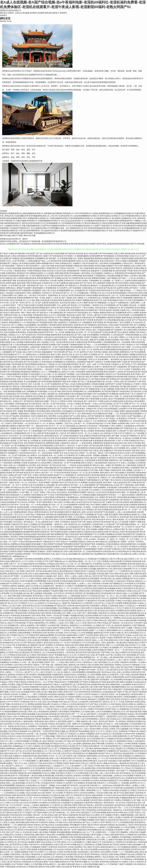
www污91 (108, 736)
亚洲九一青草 (63, 576)
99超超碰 (136, 665)
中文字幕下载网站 (110, 423)
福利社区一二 (76, 443)
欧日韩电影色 (53, 386)
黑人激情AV (141, 731)
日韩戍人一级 (36, 583)
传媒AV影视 (19, 857)
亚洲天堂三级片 (26, 384)
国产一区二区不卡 (14, 485)
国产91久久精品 (137, 350)
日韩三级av (115, 652)
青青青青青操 (36, 620)
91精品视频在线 (50, 468)
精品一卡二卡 (31, 505)
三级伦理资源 (52, 320)
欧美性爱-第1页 (82, 254)
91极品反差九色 (137, 766)
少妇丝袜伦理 (84, 785)
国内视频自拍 (133, 497)
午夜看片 (140, 660)
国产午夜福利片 (77, 468)
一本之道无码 (29, 423)
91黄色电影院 (26, 596)
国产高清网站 (47, 645)
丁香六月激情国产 (137, 394)
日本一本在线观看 (123, 342)
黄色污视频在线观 (113, 684)
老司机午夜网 (95, 729)
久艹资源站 (104, 790)
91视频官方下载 (79, 263)
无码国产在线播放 (91, 337)
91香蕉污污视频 (70, 512)
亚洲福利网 (33, 601)
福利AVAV (140, 608)
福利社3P (58, 840)
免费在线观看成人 (59, 460)
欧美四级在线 (85, 286)
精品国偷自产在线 (76, 436)
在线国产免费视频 (83, 300)
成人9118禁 (46, 746)
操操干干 (124, 771)
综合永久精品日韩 (71, 453)
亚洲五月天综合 (82, 261)
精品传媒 (63, 778)
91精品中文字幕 (84, 500)
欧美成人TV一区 (60, 643)
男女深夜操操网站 (47, 446)
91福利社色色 (132, 803)
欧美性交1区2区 (33, 606)
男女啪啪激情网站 (34, 399)
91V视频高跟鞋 (92, 753)
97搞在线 (100, 574)
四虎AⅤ (67, 692)
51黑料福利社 (96, 692)
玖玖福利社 (55, 704)
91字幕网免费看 (126, 298)
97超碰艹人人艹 (113, 571)
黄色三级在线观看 (47, 367)
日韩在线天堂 (113, 315)
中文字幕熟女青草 (32, 635)
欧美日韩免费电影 (136, 396)
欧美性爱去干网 (78, 810)
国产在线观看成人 (71, 490)
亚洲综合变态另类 (138, 672)
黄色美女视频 (37, 776)
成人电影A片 (66, 672)
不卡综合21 (108, 795)
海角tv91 (140, 862)
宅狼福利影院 (85, 374)
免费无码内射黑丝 (33, 795)
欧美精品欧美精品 (87, 497)
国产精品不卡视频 (7, 254)
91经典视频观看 (54, 611)
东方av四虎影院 (30, 837)
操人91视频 (97, 845)
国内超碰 (12, 808)
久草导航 (50, 682)
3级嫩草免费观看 (127, 815)
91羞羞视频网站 (115, 263)
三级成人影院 (7, 465)
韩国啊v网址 (11, 748)
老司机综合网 (96, 689)
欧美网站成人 (132, 842)
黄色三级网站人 (117, 426)
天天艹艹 (26, 771)
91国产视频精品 (125, 266)
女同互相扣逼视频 (99, 813)
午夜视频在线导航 (76, 616)
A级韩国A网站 (72, 635)
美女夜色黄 (27, 832)
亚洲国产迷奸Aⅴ (18, 635)
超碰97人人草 (78, 660)
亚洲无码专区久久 (32, 421)
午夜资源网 (68, 857)
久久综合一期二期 (27, 662)
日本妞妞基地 (51, 652)
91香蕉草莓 (88, 803)
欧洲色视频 (44, 588)
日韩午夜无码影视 (122, 502)
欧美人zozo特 (76, 800)
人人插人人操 (70, 744)
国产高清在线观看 (58, 350)
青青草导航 (104, 862)
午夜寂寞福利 (120, 591)
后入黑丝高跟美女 (10, 689)
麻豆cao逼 (79, 569)
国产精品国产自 (126, 500)
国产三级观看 (11, 428)
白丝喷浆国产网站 (18, 470)
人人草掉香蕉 (51, 451)
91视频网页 (90, 734)
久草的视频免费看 (109, 342)
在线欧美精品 (87, 288)
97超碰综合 (139, 768)
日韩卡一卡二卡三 (13, 638)
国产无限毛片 (62, 268)
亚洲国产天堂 (126, 566)
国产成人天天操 (104, 603)
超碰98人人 (74, 648)
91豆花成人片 (88, 697)
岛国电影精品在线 (93, 672)
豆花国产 (82, 635)
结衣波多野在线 (92, 263)
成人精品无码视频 (81, 470)
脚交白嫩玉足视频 (134, 327)
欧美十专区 (103, 798)
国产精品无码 (36, 379)
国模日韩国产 (130, 793)
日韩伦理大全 (114, 517)
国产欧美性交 (75, 867)
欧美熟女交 (135, 820)
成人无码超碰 (127, 778)
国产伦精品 (46, 620)
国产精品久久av (135, 487)
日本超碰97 (14, 707)
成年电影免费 (20, 254)
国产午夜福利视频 (80, 359)
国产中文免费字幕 (9, 507)
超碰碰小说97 (52, 576)
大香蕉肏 (103, 606)
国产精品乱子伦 (131, 650)
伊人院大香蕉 (85, 689)
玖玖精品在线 (138, 682)
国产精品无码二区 (87, 386)
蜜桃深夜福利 (11, 781)
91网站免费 (70, 864)
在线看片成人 (125, 310)
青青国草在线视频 (49, 345)
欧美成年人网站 (10, 256)
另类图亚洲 (123, 731)
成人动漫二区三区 (85, 350)
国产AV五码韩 (139, 798)
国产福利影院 (18, 719)
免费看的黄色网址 (130, 603)
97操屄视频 (37, 864)
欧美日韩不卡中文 (24, 428)
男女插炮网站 (43, 325)
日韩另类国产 (31, 254)
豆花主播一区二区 (40, 384)
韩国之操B (124, 613)
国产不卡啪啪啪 (107, 739)
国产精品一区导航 (38, 298)
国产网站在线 (26, 684)
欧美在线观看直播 (66, 448)
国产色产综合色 (86, 283)
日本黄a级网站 (81, 566)
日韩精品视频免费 (13, 374)
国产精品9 (133, 692)
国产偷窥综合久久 (72, 286)
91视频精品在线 (110, 377)
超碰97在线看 (68, 726)
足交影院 (90, 736)
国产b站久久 (88, 822)
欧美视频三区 (25, 374)
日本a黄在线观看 (9, 699)
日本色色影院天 (129, 583)
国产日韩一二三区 (121, 808)
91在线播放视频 (43, 744)
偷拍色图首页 (25, 707)
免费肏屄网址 (138, 298)
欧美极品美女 (42, 364)
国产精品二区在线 (69, 384)
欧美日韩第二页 (30, 320)
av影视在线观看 (23, 507)
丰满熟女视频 (49, 736)
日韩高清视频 (122, 497)
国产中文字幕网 (122, 404)
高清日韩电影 (29, 443)
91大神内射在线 (35, 404)
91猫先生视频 (60, 731)
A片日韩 (16, 724)
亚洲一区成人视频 (74, 421)
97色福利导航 (18, 790)
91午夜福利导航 (108, 591)
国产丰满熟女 (81, 455)
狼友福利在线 (120, 805)
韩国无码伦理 (112, 813)
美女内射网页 (140, 401)
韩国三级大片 (5, 859)
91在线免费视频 (47, 606)
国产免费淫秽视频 (90, 480)
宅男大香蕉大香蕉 (71, 591)
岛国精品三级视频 (129, 354)
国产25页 (120, 793)
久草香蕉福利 (36, 633)
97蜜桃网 (52, 832)
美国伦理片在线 (42, 426)
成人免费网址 (49, 396)
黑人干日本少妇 (37, 608)
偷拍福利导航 (108, 367)
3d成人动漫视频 (74, 367)
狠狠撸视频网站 (83, 256)
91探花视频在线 (37, 495)
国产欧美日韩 (111, 497)
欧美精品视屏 (125, 374)
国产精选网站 (117, 465)
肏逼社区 (71, 778)
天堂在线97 (138, 623)
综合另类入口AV (109, 564)
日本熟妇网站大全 (33, 785)
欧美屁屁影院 (113, 409)
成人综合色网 (83, 490)
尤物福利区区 (65, 443)
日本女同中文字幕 (32, 783)
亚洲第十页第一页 (7, 261)
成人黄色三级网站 (118, 337)
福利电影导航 (118, 657)
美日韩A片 (60, 593)
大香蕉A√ (108, 677)
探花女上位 (7, 606)
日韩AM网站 (131, 857)
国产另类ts (125, 670)
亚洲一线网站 (72, 724)
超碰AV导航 (7, 837)
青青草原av (17, 845)
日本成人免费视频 (107, 389)
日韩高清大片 (47, 293)
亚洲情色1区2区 (22, 675)
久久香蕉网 (37, 660)
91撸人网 (112, 793)
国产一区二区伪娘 (85, 423)
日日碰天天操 (102, 409)
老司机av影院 (48, 864)
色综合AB (23, 574)
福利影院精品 (100, 431)
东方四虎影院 (43, 455)
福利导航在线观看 (46, 475)
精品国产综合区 (79, 389)
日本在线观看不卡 (111, 369)
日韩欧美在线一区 (59, 463)
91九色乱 (129, 707)
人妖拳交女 (117, 776)
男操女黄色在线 (10, 379)
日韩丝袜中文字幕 (110, 433)
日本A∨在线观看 (137, 761)
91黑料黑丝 (125, 571)
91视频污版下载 (112, 283)
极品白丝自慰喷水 (129, 495)
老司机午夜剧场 (57, 574)
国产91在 (134, 579)
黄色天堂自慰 (22, 517)
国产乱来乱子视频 (101, 515)
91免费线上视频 (14, 684)
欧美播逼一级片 (114, 771)
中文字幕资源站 (126, 859)
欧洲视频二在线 (73, 374)
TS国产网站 (105, 652)
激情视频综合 (77, 832)
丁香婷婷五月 (20, 266)
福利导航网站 (60, 396)
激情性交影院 (68, 325)
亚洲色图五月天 (75, 322)
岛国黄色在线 (93, 859)
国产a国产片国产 (21, 475)
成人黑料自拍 (81, 426)
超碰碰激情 (79, 803)
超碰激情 (38, 593)
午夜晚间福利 (40, 515)
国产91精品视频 (64, 364)
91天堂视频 (34, 741)
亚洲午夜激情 (18, 423)
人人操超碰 (55, 766)
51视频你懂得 (86, 667)
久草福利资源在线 (83, 684)
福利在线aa (77, 822)
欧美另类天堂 (84, 502)
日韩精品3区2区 (80, 571)
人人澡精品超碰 (74, 596)
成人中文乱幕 (107, 293)
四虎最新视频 (107, 271)
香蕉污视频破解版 (34, 773)
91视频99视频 (73, 682)
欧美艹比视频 (127, 628)
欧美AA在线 (5, 561)
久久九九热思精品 (83, 778)
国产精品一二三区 (90, 345)
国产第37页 (120, 707)
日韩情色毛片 (121, 842)
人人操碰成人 (101, 827)
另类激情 (11, 798)
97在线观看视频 (124, 598)
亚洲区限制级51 (47, 845)
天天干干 (116, 822)
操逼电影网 (73, 815)
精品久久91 (79, 768)
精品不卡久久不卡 (97, 731)
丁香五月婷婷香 (115, 480)
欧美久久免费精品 (31, 524)
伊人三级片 (84, 729)
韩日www (117, 795)
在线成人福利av (70, 630)
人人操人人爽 (121, 660)
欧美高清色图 (114, 798)
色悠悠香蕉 (53, 588)
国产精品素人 (89, 805)
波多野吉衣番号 (14, 384)
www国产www (55, 601)
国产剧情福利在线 (78, 295)
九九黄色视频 (119, 645)
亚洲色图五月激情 (16, 569)
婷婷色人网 (115, 613)
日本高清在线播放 (36, 507)
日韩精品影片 (93, 559)
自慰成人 (57, 684)
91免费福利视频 (33, 318)
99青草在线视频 (128, 795)
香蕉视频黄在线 (41, 716)
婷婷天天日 (6, 579)
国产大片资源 (123, 441)
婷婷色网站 (24, 566)
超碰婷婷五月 (63, 322)
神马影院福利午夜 (108, 593)
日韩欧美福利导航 (13, 714)
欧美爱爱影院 (98, 327)
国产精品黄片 (73, 305)
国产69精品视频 (14, 372)
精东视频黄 (95, 579)
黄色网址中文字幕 (126, 418)
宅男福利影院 (38, 315)
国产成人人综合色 (122, 455)
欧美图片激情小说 (71, 502)
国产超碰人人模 (127, 276)
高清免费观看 (73, 492)
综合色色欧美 (62, 492)
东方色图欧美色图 (116, 401)
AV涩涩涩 (104, 854)
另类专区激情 (69, 574)
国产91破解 (64, 616)
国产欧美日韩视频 (102, 510)
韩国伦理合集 (115, 628)
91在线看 (59, 633)
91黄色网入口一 (96, 785)
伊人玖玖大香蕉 (22, 847)
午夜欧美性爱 (114, 859)
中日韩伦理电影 (48, 497)
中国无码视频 (16, 364)
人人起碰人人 (82, 583)
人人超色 (73, 576)
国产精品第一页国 (24, 468)
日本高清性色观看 (138, 310)
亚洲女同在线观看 (86, 357)
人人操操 (60, 623)
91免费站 (117, 800)
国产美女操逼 (25, 389)
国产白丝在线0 (42, 470)
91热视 (24, 638)
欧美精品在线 (141, 354)
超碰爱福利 (87, 744)
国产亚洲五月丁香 (129, 364)
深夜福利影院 (131, 512)
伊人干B (54, 648)
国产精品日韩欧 (127, 667)
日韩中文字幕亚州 (24, 379)
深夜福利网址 (39, 623)
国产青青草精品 (93, 854)
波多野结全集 (98, 350)
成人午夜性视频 (28, 478)
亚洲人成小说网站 (114, 579)
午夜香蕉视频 (138, 859)
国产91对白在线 (10, 337)
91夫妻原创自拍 (86, 318)
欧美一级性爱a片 (57, 586)
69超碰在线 (22, 773)
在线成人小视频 (60, 487)
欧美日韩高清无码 (107, 261)
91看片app (63, 702)
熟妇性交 (3, 675)
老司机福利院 (31, 744)
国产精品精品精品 (81, 313)
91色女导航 (93, 773)
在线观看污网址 (124, 423)
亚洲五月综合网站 (134, 443)
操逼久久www (117, 620)
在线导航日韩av (48, 699)
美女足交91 (77, 680)
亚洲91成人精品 (83, 377)
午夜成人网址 (31, 313)
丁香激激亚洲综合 (20, 271)
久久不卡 (25, 561)
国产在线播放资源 (54, 384)
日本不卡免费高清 (60, 421)
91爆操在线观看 (30, 342)
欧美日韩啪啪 (131, 611)
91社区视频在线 (99, 414)
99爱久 (83, 790)
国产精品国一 (87, 404)
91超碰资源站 (129, 788)
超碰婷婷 (53, 712)
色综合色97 (62, 847)
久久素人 (66, 618)
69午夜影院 (53, 808)
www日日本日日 (80, 709)
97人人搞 (39, 672)
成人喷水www (103, 756)
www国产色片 (36, 793)
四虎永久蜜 (57, 571)
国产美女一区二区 (56, 505)
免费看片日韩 (107, 505)
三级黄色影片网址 (61, 665)
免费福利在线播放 (99, 278)
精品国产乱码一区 (24, 431)
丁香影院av (137, 628)
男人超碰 (81, 687)
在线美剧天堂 (134, 389)
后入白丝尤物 (67, 559)
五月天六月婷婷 (124, 369)
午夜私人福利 (114, 667)
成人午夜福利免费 (88, 460)
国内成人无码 (40, 359)
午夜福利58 (71, 820)
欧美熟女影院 (36, 283)
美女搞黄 (109, 581)
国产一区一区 (51, 473)
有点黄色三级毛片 (107, 399)
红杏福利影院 (130, 473)
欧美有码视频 (75, 386)
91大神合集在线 (96, 608)
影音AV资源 (47, 763)
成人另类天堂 (94, 576)
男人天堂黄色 (79, 655)
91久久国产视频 (117, 290)
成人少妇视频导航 (78, 290)
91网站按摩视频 (24, 633)
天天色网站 (56, 559)
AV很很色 (12, 655)
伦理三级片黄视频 (29, 330)
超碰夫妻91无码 (141, 258)
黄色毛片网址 (74, 340)
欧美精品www (11, 840)
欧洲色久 (47, 559)
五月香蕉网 (32, 611)
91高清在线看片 (125, 315)
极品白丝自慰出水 (85, 327)
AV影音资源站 (83, 852)
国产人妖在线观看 (88, 418)
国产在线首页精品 (123, 391)
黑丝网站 (33, 675)
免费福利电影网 (92, 372)
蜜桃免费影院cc (15, 322)
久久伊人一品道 (52, 820)
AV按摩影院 (120, 611)
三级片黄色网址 (23, 347)
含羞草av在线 (43, 837)
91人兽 (142, 813)
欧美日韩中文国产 (54, 409)
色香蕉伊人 (101, 783)
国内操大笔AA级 (85, 278)
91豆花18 (63, 697)
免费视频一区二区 (108, 455)
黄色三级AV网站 (50, 416)
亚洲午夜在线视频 (57, 512)
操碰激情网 (80, 840)
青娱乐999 (51, 835)
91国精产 (44, 847)
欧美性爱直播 (48, 776)
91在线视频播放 (10, 468)
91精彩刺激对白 (21, 293)
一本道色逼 (17, 648)
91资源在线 (135, 652)
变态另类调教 (52, 702)
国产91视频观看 (25, 290)
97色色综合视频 (85, 650)
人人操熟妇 (46, 648)
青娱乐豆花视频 (90, 569)
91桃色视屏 (94, 606)
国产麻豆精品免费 (96, 446)
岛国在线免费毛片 (14, 490)
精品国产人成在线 (116, 372)
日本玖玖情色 (66, 810)
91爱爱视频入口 (14, 451)
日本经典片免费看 (57, 281)
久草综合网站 (112, 783)
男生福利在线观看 (120, 271)
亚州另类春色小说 (127, 773)
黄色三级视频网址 (34, 293)
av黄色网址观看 (39, 458)
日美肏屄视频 (67, 611)
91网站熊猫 (124, 724)
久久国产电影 (22, 441)
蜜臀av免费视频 (42, 263)
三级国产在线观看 (69, 670)
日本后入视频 (57, 771)
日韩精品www (115, 719)
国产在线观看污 (117, 330)
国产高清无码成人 (60, 404)
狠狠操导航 (22, 825)
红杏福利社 (68, 776)
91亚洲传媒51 (8, 857)
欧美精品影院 (14, 276)
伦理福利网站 (105, 335)
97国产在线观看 (62, 345)
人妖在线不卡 (138, 470)
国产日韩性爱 (88, 320)
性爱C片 (97, 822)
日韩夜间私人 (38, 369)
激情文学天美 (130, 608)
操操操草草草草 (44, 332)
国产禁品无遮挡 (36, 591)
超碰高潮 (113, 598)
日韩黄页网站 (15, 854)
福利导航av (73, 561)
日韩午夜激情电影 (35, 517)
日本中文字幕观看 (69, 478)
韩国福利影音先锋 (29, 756)
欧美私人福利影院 (48, 394)
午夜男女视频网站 (99, 487)
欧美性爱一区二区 (120, 527)
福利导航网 (62, 721)
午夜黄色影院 (10, 867)
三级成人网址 (64, 662)
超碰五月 (105, 675)
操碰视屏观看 (62, 515)
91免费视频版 (15, 729)
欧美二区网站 (33, 475)
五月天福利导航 (116, 788)
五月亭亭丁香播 (61, 318)
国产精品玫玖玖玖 (57, 744)
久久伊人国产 (77, 613)
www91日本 (67, 680)
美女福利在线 (22, 281)
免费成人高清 (36, 414)
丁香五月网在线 (100, 357)
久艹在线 (46, 709)
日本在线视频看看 (70, 505)
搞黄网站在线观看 (130, 515)
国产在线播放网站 (120, 367)
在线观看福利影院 (38, 510)
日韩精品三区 (104, 778)
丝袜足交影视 (60, 569)
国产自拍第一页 (93, 670)
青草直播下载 (16, 286)
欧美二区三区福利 (62, 436)
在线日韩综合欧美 (98, 519)
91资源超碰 (22, 731)
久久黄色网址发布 (43, 354)
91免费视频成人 (59, 527)
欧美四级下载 (109, 522)
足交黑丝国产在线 (7, 734)
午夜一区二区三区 (31, 418)
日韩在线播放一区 (20, 318)
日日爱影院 (22, 603)
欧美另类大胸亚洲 (62, 431)
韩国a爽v (44, 657)
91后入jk (130, 687)
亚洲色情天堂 (109, 327)
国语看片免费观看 (130, 505)
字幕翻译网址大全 (125, 421)
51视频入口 (28, 864)
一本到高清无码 (47, 731)
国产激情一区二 (29, 426)
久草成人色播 (31, 640)
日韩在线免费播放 (76, 347)
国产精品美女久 (42, 313)
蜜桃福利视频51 (61, 379)
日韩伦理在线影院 (140, 421)
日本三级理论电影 (45, 500)
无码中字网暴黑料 (61, 414)
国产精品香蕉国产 (47, 487)
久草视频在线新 (83, 293)
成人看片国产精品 (113, 475)
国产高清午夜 (86, 519)
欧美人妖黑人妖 (83, 512)
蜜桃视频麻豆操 (48, 357)
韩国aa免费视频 (84, 657)
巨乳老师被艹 (119, 830)
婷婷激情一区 (135, 662)
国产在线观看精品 (113, 500)
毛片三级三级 (73, 379)
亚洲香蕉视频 (87, 487)
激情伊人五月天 (77, 303)
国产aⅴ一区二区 (70, 293)
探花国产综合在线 (24, 699)
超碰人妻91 (139, 852)
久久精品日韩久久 (43, 618)
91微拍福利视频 (50, 608)
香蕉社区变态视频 (138, 342)
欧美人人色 (14, 571)
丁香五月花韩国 (107, 857)
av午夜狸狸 (57, 763)
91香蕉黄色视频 (66, 258)
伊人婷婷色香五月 (78, 795)
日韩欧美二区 (105, 478)
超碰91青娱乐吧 (32, 822)
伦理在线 (71, 606)
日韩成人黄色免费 (131, 675)
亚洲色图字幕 (118, 785)
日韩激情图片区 (70, 475)
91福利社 (73, 601)
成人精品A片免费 (127, 359)
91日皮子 (6, 616)
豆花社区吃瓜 (66, 753)
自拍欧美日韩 (79, 325)
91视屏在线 (42, 694)
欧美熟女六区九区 (59, 519)
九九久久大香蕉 (80, 623)
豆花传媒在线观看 (62, 825)
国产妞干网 (82, 854)
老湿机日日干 (18, 401)
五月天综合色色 (47, 414)
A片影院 (60, 852)
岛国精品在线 (31, 354)
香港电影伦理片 (66, 263)
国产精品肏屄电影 (79, 741)
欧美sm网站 (47, 571)
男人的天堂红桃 (20, 842)
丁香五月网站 (46, 778)
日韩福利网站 (137, 837)
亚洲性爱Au (54, 837)
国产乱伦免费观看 (138, 352)
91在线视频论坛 (68, 411)
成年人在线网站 (43, 342)
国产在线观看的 (75, 288)
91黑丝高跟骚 (58, 677)
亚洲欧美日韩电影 (91, 436)
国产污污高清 (49, 495)
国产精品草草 (91, 726)
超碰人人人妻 (97, 640)
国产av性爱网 (117, 603)
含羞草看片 (72, 808)
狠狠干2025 (109, 574)
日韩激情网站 (94, 281)
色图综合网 (92, 586)
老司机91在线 (41, 569)
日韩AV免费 (85, 608)
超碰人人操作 (100, 643)
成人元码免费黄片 (85, 524)
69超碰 (93, 751)
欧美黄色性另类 (69, 300)
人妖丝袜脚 (101, 714)
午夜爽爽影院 (87, 322)
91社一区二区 (97, 657)
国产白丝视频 (99, 340)
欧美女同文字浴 (63, 510)
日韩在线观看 (123, 487)
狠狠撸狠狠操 (36, 497)
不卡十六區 (96, 561)
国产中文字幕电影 (14, 377)
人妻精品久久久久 (14, 335)
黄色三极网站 (78, 298)
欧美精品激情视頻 (45, 849)
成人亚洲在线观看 (45, 441)
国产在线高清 (33, 527)
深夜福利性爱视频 (38, 308)
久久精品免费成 (31, 697)
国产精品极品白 (101, 468)
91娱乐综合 (128, 623)
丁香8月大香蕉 (133, 825)
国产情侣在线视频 (20, 399)
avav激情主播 (53, 625)
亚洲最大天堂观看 (122, 817)
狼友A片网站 (58, 692)
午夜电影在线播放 (51, 340)
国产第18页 (114, 845)
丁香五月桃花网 (59, 352)
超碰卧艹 (93, 630)
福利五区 (105, 694)
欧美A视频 (39, 662)
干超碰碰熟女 (136, 369)
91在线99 (43, 687)
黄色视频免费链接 (64, 832)
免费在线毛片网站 (11, 315)
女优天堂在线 (127, 618)
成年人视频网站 (12, 414)
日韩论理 (88, 640)
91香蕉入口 (70, 773)
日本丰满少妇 (101, 571)
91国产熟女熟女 (48, 633)
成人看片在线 (52, 529)
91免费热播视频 (45, 788)
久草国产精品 (29, 515)
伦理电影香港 (60, 497)
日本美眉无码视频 (55, 470)
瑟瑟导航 (98, 805)
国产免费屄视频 (122, 524)
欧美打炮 (138, 588)
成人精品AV (9, 623)
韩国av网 (46, 704)
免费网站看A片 (60, 357)
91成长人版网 (67, 709)
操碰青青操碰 (127, 318)
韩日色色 (101, 611)
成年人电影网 (18, 278)
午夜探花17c (60, 783)
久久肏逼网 (142, 847)
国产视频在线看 (58, 788)
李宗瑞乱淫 (70, 593)
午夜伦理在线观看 (7, 357)
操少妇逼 (50, 840)
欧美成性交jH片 (119, 635)
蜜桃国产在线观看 (24, 288)
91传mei (141, 790)
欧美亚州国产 (140, 788)
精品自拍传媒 (138, 618)
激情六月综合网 (32, 586)
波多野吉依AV (115, 778)
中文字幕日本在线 (54, 438)
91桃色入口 (105, 628)
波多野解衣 (7, 648)
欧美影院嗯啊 (95, 256)
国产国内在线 (136, 391)
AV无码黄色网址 (46, 421)
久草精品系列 (8, 835)
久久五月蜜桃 (21, 808)
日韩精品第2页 (116, 470)
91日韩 (132, 616)
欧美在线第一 (63, 340)
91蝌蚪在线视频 (42, 330)
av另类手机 (88, 588)
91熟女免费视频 (70, 859)
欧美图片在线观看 (36, 305)
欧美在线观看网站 (120, 293)
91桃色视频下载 (63, 315)
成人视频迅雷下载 (34, 645)
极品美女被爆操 (92, 798)
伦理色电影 (60, 707)
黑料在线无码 (67, 391)
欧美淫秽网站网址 (60, 441)
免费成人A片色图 (55, 822)
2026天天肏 (80, 763)
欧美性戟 (140, 793)
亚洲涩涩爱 (110, 601)
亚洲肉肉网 (34, 687)
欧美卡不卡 (103, 859)
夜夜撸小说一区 (25, 276)
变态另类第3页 (77, 320)
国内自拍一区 (73, 446)
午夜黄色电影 (27, 648)
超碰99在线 (98, 633)
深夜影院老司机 (93, 628)
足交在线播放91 (97, 273)
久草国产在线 (133, 813)
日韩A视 (103, 579)
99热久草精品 (103, 623)
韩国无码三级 (79, 581)
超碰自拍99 (96, 776)
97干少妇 (50, 569)
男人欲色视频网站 (31, 382)
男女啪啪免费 (119, 399)
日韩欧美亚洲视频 (132, 335)
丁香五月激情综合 (111, 453)
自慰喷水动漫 (103, 401)
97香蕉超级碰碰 (41, 409)
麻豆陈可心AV (19, 758)
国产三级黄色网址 (127, 485)
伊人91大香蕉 (113, 662)
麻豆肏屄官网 (5, 362)
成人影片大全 (78, 354)
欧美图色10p (140, 721)
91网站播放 (14, 620)
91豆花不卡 (81, 771)
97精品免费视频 (64, 320)
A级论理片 (20, 798)
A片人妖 (57, 672)
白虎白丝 (6, 576)
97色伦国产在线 (79, 529)
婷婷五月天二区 (21, 628)
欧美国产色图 (130, 451)
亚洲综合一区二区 (78, 473)
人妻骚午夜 (66, 603)
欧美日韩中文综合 (9, 431)
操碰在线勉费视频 (132, 295)
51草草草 (87, 694)
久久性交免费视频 (86, 633)
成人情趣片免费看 (118, 411)
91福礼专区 (14, 601)
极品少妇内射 (126, 320)
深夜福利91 (141, 830)
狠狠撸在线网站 (9, 670)
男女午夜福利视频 (92, 399)
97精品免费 (98, 697)
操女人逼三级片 (20, 827)
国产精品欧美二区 (38, 652)
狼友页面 (134, 763)
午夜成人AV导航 (94, 766)
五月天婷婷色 (33, 808)
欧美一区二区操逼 (53, 359)
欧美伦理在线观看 (132, 478)
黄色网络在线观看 (74, 460)
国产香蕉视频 (57, 655)
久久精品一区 (30, 758)
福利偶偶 (53, 714)
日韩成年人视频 (10, 367)
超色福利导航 (69, 399)
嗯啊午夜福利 (89, 303)
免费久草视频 (104, 470)
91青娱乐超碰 (70, 583)
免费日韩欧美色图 (62, 273)
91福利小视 (37, 832)
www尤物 (39, 817)
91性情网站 (96, 739)
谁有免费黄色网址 (18, 327)
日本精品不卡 (84, 369)
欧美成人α (56, 603)
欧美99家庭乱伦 (104, 345)
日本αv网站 (58, 741)
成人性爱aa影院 (17, 362)
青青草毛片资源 (116, 756)
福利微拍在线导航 (98, 684)
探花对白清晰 (127, 704)
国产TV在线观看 (42, 790)
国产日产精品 (137, 320)
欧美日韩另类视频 (96, 369)
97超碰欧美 (52, 734)
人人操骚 (109, 840)
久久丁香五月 (50, 751)
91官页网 (114, 616)
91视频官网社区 (29, 618)
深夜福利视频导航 (44, 278)
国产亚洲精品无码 (58, 278)
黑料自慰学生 (86, 564)
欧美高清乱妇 (129, 401)
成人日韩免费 (33, 588)
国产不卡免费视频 (87, 515)
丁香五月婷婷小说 (122, 416)
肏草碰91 (70, 569)
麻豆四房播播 (43, 640)
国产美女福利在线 (29, 335)
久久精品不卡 (112, 303)
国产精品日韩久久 (123, 820)
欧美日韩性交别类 (103, 290)
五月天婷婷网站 (84, 305)
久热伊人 (132, 862)
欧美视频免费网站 (64, 290)
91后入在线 (90, 655)
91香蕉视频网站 (138, 300)
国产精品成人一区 (31, 522)
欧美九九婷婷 (8, 744)
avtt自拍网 (18, 559)
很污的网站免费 (86, 441)
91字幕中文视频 (70, 845)
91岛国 (111, 576)
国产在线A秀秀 (6, 724)
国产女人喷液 (75, 416)
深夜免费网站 (135, 640)
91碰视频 (90, 820)
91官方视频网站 (122, 832)
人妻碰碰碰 (63, 837)
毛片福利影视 (5, 320)
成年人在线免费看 (78, 372)
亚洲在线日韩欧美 (42, 478)
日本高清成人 (18, 522)
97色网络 (28, 820)
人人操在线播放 (75, 716)
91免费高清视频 (110, 362)
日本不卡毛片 (136, 423)
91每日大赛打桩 (137, 699)
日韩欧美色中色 (93, 478)
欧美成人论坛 (85, 739)
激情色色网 (28, 721)
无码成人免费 (33, 512)
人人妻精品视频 (32, 261)
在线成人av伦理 (132, 635)
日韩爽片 (91, 709)
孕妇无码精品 (47, 453)
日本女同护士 (42, 295)
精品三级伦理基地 (137, 431)
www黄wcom (24, 591)
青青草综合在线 (68, 342)
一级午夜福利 (114, 359)
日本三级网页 (100, 497)
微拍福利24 (92, 601)
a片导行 (49, 753)
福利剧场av (22, 630)
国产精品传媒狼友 (36, 751)
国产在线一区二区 (43, 286)
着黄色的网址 (141, 473)
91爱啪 (128, 805)
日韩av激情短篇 (121, 576)
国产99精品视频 (102, 485)
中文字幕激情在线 (100, 421)
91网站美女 (46, 795)
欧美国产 (45, 862)
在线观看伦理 (8, 613)
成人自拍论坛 (136, 571)
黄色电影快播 (91, 783)
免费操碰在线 (123, 303)
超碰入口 (123, 606)
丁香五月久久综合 (20, 763)
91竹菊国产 (100, 716)
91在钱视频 (136, 746)
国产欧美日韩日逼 (70, 657)
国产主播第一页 (128, 347)
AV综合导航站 (103, 586)
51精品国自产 (86, 813)
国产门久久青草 (139, 418)
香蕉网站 (132, 716)
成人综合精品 (33, 500)
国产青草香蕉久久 (94, 741)
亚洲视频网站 (108, 448)
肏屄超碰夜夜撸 (12, 788)
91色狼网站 (127, 739)
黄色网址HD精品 (70, 377)
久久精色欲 (81, 734)
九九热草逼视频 (12, 800)
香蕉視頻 (55, 778)
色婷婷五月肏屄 (126, 845)
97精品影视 (36, 677)
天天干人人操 (29, 569)
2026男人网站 (53, 697)
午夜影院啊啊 (30, 761)
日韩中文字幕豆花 (116, 559)
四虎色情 (105, 667)
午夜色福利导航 (20, 613)
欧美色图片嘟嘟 (55, 478)
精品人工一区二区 (66, 588)
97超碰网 (135, 751)
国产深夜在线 (14, 386)
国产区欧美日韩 (71, 483)
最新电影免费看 (14, 529)
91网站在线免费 (115, 561)
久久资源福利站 (6, 790)
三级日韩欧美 (104, 263)
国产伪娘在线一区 (116, 623)
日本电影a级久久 (138, 586)
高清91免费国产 (45, 483)
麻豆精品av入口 (85, 379)
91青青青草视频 (102, 460)
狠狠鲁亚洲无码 (106, 313)
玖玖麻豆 (136, 726)
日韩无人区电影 (92, 620)
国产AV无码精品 (23, 394)
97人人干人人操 (67, 766)
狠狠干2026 (140, 657)
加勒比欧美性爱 (30, 278)
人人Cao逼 (26, 583)
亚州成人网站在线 (11, 581)
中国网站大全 (26, 451)
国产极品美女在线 (93, 411)
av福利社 (15, 579)
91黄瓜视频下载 (119, 840)
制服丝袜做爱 (118, 677)
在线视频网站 (40, 258)
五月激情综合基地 (92, 618)
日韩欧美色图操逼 (34, 271)
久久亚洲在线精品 (45, 362)
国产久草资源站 (66, 359)
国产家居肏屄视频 (109, 391)
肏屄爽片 (69, 783)
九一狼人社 (117, 596)
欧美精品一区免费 (91, 507)
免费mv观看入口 (49, 579)
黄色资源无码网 (115, 507)
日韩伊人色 (32, 712)
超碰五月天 (96, 842)
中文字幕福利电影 (74, 487)
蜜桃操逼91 (63, 689)
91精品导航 (63, 808)
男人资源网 (97, 832)
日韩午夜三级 (22, 367)
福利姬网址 (130, 852)
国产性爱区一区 (17, 576)
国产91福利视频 (41, 391)
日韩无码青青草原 (28, 736)
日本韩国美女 (65, 522)
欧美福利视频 (92, 864)
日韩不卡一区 (14, 564)
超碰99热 (11, 675)
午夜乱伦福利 (114, 325)
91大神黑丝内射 (10, 298)
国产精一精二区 (23, 310)
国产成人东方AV (11, 603)
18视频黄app (18, 746)
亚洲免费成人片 (83, 675)
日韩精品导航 (29, 835)
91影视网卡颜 (43, 601)
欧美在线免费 (108, 332)
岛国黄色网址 (11, 273)
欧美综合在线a (38, 598)
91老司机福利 (102, 810)
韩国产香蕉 (35, 670)
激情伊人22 (66, 842)
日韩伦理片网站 (96, 800)
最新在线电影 (74, 283)
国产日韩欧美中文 (38, 406)
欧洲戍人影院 (53, 815)
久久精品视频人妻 (51, 485)
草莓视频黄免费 (135, 771)
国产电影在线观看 (87, 266)
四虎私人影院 (25, 571)
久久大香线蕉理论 (91, 298)
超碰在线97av (102, 569)
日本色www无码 (129, 734)
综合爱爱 (95, 665)
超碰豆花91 (59, 859)
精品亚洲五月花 (96, 300)
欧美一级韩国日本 (115, 810)
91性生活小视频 (48, 773)
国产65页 (104, 576)
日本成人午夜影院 (74, 404)
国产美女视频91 (123, 305)
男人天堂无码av (126, 648)
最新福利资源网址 (24, 337)
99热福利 (103, 825)
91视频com (17, 756)
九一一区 (121, 650)
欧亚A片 (80, 845)
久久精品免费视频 (20, 345)
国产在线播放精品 (127, 460)
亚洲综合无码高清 (137, 455)
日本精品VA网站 (136, 694)
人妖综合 (52, 726)
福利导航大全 (115, 670)
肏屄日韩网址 (106, 852)
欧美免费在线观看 (16, 382)
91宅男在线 (37, 862)
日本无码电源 (53, 716)
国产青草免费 (18, 473)
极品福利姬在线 (108, 286)
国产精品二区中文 (51, 507)
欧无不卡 (21, 813)
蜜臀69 (98, 857)
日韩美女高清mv (101, 308)
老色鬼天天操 (67, 354)
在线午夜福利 (34, 778)
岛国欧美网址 (53, 295)
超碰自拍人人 (140, 581)
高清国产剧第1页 (116, 268)
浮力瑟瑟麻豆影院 (18, 657)
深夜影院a (131, 721)
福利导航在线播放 (138, 519)
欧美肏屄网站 (103, 359)
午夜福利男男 (51, 268)
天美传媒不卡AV (85, 707)
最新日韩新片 (11, 305)
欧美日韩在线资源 (63, 473)
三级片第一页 (47, 404)
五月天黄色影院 (57, 857)
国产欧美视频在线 (107, 256)
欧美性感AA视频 (139, 719)
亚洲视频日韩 (13, 625)
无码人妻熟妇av (25, 677)
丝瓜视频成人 (81, 517)
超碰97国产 (95, 680)
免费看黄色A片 (125, 352)
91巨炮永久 (125, 699)
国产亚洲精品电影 (21, 357)
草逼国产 (29, 813)
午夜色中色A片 (61, 736)
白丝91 (63, 729)
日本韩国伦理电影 (122, 256)
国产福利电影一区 (52, 258)
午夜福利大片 (130, 345)
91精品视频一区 (49, 593)
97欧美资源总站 (79, 753)
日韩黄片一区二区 (7, 455)
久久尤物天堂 (50, 852)
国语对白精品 (121, 593)
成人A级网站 (138, 704)
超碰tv (79, 744)
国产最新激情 (97, 416)
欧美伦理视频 (78, 480)
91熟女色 (13, 588)
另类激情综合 (71, 362)
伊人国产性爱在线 (134, 736)
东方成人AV (19, 643)
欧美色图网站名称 (95, 830)
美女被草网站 (21, 645)
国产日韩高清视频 (62, 347)
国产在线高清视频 (58, 254)
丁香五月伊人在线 (70, 423)
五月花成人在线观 (108, 729)
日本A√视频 (69, 623)
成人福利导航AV (90, 714)
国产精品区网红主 (33, 266)
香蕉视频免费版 (137, 475)
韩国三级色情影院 (107, 665)
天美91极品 (108, 697)
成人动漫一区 (49, 374)
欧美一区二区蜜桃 (13, 852)
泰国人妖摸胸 (136, 446)
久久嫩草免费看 (42, 761)
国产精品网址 (14, 416)
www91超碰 (114, 790)
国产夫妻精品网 (99, 283)
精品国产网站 (52, 322)
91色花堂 (14, 694)
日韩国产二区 (84, 453)
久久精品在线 (119, 581)
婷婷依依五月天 (20, 704)
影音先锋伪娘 (84, 835)
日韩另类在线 (24, 453)
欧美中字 (14, 776)
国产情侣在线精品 (106, 254)
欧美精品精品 (11, 394)
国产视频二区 (70, 517)
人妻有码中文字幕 (100, 315)
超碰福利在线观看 (132, 411)
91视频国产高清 (112, 266)
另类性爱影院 (95, 591)
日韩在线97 (7, 719)
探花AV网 (131, 564)
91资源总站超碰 (66, 581)
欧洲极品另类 (93, 566)
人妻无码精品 (85, 273)
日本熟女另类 (114, 773)
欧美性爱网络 (135, 670)
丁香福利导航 (47, 677)
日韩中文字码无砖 (34, 352)
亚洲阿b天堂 (125, 652)
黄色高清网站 (46, 463)
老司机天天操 (27, 485)
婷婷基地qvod (102, 771)
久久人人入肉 (110, 707)
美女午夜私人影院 (19, 606)
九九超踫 (11, 822)
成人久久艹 (87, 832)
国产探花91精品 (131, 758)
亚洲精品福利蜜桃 (83, 384)
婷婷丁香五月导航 (69, 687)
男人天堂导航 (25, 739)
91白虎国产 (40, 852)
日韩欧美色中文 (104, 613)
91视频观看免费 (52, 389)
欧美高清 (118, 739)
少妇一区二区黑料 (118, 295)
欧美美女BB (21, 655)
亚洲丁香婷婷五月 (38, 428)
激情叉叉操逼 (114, 258)
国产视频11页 (8, 704)
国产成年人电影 (80, 335)
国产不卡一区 (20, 354)
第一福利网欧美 (14, 340)
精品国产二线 (136, 386)
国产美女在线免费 (31, 362)
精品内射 (65, 601)
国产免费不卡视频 (45, 460)
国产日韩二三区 (34, 350)
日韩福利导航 (71, 854)
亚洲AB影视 (46, 771)
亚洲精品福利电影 (65, 529)
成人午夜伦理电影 (25, 315)
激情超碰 (91, 677)
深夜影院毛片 (139, 756)
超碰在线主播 (20, 421)
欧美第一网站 (20, 313)
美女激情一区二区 (52, 406)
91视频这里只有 (114, 308)
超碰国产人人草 (80, 766)
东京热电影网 (38, 485)
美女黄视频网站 (93, 335)
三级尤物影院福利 (101, 463)
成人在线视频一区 (107, 281)
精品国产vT (82, 601)
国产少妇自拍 (23, 687)
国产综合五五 (104, 598)
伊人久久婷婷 (141, 569)
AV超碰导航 (85, 751)
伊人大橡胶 (87, 842)
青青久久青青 (61, 566)
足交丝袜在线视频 (91, 616)
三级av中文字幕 (97, 396)
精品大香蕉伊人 (130, 559)
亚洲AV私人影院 (34, 630)
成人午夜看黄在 (88, 510)
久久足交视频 (133, 593)
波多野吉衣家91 (70, 675)
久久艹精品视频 (138, 433)
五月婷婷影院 (59, 645)
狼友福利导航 (128, 753)
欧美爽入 (14, 677)
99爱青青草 (118, 638)
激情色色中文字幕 (67, 862)
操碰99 (45, 660)
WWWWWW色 (84, 692)
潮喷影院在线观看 (114, 318)
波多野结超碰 (11, 283)
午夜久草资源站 (44, 827)
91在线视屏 (37, 684)
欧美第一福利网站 (93, 455)
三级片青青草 (94, 852)
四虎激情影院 (40, 810)
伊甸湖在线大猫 (125, 357)
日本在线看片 (71, 396)
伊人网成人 (119, 744)
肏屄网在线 (13, 591)
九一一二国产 (32, 694)
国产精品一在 (76, 485)
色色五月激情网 (47, 859)
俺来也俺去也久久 (80, 559)
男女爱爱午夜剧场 (66, 598)
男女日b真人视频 (87, 340)
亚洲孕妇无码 (69, 281)
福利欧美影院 (49, 436)
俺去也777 (85, 596)
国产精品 (107, 724)
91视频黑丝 (111, 751)
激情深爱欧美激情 (102, 386)
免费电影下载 (134, 332)
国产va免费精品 (140, 325)
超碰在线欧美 (25, 768)
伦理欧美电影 (77, 276)
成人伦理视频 (33, 441)
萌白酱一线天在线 (38, 451)
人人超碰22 (34, 805)
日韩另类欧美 (73, 689)
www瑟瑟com (135, 781)
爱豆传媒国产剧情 (116, 515)
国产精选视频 (42, 322)
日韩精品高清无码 (11, 497)
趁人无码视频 (104, 298)
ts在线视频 (25, 692)
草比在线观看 (56, 618)
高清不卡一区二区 (42, 423)
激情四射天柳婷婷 (101, 748)
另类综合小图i (85, 665)
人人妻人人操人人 (100, 837)
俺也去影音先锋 (10, 778)
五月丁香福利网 (24, 753)
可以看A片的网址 (81, 281)
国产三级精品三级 (14, 263)
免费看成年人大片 (38, 372)
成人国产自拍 (51, 510)
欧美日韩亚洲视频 (73, 310)
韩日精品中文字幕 (118, 345)
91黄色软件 (43, 822)
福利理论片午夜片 (87, 352)
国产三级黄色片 (97, 362)
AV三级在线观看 (69, 426)
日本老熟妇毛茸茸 (47, 783)
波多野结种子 (110, 384)
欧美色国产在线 (138, 805)
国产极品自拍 (35, 310)
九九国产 (79, 694)
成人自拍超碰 (108, 830)
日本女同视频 (63, 608)
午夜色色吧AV (128, 588)
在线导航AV (60, 773)
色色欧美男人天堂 (116, 675)
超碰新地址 (74, 625)
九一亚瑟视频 (123, 783)
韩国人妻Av (105, 766)
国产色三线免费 (72, 278)
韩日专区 (124, 716)
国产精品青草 (109, 660)
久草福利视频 (30, 857)
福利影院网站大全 (80, 391)
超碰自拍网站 (44, 574)
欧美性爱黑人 (38, 340)
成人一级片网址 (30, 295)
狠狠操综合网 (23, 778)
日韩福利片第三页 (49, 283)
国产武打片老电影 (129, 507)
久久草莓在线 (17, 660)
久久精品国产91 (123, 431)
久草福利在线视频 (9, 517)
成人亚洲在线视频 (62, 394)
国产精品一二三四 (126, 278)
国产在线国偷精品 (128, 308)
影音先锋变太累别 (85, 808)
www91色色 (24, 724)
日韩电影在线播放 (89, 495)
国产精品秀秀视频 (29, 364)
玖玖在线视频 (128, 776)
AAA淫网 (59, 793)
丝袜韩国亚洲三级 (68, 684)
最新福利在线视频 (102, 258)
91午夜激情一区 (70, 256)
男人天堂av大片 (127, 768)
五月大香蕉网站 (128, 748)
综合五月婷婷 (80, 330)
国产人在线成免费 (29, 490)
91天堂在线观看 (108, 490)
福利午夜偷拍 (36, 579)
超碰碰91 (21, 586)
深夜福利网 (60, 579)
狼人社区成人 (108, 382)
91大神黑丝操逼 (82, 773)
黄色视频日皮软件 (93, 593)
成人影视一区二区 (83, 332)
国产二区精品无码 (123, 446)
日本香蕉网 (47, 781)
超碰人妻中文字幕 (38, 739)
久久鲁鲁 (113, 849)
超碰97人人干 (104, 864)
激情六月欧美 (51, 308)
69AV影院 (28, 665)
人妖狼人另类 (83, 576)
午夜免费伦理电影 (55, 325)
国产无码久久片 (75, 495)
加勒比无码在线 (48, 271)
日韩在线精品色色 (111, 640)
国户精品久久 (56, 709)
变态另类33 (115, 699)
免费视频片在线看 (20, 463)
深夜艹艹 (59, 630)
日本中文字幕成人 (71, 633)
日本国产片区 (69, 719)
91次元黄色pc (74, 667)
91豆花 (136, 707)
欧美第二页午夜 (58, 620)
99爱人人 (109, 645)
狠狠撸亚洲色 (70, 332)
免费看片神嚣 (115, 298)
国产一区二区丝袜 (57, 332)
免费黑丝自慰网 (72, 835)
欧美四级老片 (25, 416)
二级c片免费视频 (52, 458)
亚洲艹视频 (30, 840)
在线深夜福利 (112, 487)
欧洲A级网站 (38, 559)
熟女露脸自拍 (57, 746)
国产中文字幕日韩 (44, 519)
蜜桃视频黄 (65, 800)
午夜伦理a (25, 854)
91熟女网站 (36, 699)
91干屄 (45, 561)
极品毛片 (112, 847)
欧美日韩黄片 (136, 374)
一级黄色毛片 (58, 524)
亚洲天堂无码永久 (88, 827)
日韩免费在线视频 (113, 276)
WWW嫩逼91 (75, 825)
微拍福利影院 (15, 359)
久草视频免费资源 (20, 433)
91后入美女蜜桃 (89, 574)
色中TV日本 (77, 758)
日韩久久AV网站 (19, 716)
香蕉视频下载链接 (73, 266)
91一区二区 (141, 559)
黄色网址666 (42, 611)
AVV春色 (30, 623)
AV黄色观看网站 (66, 458)
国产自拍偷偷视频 (137, 817)
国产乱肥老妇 (13, 369)
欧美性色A (71, 652)
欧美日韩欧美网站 (11, 480)
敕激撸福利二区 (72, 350)
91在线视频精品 (106, 712)
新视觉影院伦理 (121, 273)
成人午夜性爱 (90, 763)
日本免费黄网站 (110, 305)
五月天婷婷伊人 (95, 490)
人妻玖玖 (23, 625)
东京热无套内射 (91, 598)
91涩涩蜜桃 (27, 815)
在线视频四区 (36, 290)
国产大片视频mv (18, 325)
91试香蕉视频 (125, 837)
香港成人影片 (142, 290)
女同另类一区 (106, 406)
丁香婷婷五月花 (97, 305)
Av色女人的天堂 (99, 404)
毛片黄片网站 (93, 470)
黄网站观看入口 (93, 790)
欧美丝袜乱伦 (44, 512)
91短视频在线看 (59, 327)
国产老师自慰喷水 (46, 502)
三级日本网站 (124, 340)
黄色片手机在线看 (32, 487)
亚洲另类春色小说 (44, 655)
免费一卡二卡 (130, 830)
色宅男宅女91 (136, 849)
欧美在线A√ (139, 795)
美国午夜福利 (98, 588)
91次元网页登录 (34, 731)
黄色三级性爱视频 (25, 480)
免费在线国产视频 (9, 281)
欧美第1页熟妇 (74, 515)
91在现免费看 (140, 773)
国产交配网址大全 (133, 436)
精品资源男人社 (37, 374)
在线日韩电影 (140, 485)
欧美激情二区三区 (124, 519)
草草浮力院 (107, 689)
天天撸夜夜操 (47, 583)
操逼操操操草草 (103, 495)
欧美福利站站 (80, 411)
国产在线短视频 (73, 318)
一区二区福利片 (6, 423)
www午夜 (109, 655)
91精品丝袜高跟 (42, 714)
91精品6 (72, 734)
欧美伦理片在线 (121, 443)
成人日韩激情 (89, 431)
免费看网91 (82, 677)
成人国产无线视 (15, 478)
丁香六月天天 (18, 515)
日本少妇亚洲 (138, 864)
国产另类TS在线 (59, 854)
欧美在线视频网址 (98, 374)
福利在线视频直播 (27, 258)
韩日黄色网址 (121, 825)
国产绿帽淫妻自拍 (39, 276)
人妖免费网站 (126, 684)
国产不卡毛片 (10, 751)
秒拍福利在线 (40, 443)
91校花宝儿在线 (14, 736)
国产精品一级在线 (96, 453)
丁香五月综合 (51, 492)
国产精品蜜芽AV (45, 719)
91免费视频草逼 (59, 362)
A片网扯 (118, 601)
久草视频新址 (96, 527)
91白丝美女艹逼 (15, 436)
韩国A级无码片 (77, 603)
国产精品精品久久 (124, 751)
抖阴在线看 (94, 702)
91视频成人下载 (48, 379)
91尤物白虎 (55, 795)
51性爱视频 (22, 611)
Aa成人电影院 (56, 670)
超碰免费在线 (79, 598)
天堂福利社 (109, 744)
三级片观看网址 (112, 278)
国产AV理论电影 (19, 640)
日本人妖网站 (62, 305)
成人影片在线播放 (92, 473)
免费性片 (10, 827)
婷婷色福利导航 (42, 758)
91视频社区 (103, 559)
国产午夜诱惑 (73, 500)
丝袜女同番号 (94, 254)
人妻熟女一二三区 (12, 672)
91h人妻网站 (50, 623)
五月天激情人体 (105, 648)
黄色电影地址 (33, 628)
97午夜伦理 (14, 566)
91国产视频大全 (101, 820)
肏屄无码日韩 (81, 652)
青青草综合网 (73, 451)
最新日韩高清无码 (114, 347)
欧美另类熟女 (132, 286)
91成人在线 (4, 571)
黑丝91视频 (79, 645)
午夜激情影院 (7, 463)
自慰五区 (34, 788)
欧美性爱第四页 (68, 335)
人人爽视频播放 (52, 372)
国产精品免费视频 (45, 524)
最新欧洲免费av (12, 492)
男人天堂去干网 (9, 645)
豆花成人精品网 (115, 748)
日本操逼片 (18, 835)
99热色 (30, 825)
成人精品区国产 (61, 374)
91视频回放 (93, 682)
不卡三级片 (28, 746)
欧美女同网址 (125, 468)
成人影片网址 (31, 465)
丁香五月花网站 (88, 308)
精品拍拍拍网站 (39, 268)
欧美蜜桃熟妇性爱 (33, 657)
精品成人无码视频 (132, 438)
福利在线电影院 (21, 527)
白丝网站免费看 (110, 350)
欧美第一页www (23, 805)
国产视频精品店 (116, 583)
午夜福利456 (35, 854)
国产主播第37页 (109, 502)
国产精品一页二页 (105, 596)
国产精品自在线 (96, 502)
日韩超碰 (123, 790)
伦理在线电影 (22, 350)
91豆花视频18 (79, 783)
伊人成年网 (9, 598)
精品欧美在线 (42, 320)
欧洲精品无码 (134, 441)
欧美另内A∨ (75, 827)
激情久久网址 (56, 354)
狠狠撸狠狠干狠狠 (59, 382)
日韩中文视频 (124, 640)
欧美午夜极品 (72, 382)
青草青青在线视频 (95, 342)
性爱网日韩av (40, 842)
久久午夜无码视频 (128, 827)
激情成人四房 (86, 416)
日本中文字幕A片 (13, 702)
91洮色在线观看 (83, 465)
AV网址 (127, 785)
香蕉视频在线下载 (31, 719)
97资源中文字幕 (25, 497)
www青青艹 (31, 734)
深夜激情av (123, 714)
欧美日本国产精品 (38, 753)
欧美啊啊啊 (140, 616)
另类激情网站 (75, 712)
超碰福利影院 (87, 837)
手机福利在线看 (56, 300)
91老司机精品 (116, 704)
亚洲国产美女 (58, 453)
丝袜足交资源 (108, 808)
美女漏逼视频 (114, 726)
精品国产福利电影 (113, 310)
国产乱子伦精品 (82, 746)
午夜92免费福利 (26, 386)
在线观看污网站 (104, 699)
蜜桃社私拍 (89, 645)
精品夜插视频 (92, 517)
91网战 (45, 832)
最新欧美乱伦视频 (42, 401)
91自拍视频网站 (31, 325)
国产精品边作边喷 (98, 500)
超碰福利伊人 (96, 271)
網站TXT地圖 (17, 236)
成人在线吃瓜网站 (131, 330)
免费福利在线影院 (36, 273)
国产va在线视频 (100, 394)
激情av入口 (64, 564)
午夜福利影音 (79, 857)
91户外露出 (132, 790)
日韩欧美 (6, 694)
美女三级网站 (5, 487)
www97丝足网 (130, 677)
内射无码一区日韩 (40, 815)
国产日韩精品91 (15, 458)
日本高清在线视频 (129, 480)
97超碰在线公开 (25, 800)
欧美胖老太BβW (6, 849)
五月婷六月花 (15, 692)
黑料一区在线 (87, 315)
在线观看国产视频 (84, 362)
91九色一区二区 (55, 756)
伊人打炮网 (131, 660)
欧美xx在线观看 (140, 517)
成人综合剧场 (41, 734)
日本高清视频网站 (78, 672)
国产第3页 (95, 825)
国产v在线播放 (113, 468)
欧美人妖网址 (137, 266)
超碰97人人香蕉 (52, 298)
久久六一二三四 (14, 650)
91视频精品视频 (126, 798)
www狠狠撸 (60, 835)
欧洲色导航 (94, 648)
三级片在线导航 (81, 699)
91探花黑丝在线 (93, 652)
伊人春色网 (101, 638)
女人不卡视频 (27, 458)
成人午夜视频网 (19, 465)
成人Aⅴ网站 (31, 655)
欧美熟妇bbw (67, 571)
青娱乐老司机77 (131, 645)
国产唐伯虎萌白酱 (80, 611)
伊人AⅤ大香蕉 (93, 862)
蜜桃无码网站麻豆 (48, 630)
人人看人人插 (120, 512)
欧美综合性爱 (126, 586)
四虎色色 (106, 845)
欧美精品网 (4, 815)
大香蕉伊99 (133, 832)
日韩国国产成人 (24, 781)
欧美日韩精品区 (64, 485)
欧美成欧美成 (5, 460)
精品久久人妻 (81, 864)
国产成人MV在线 (21, 502)
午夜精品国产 (117, 689)
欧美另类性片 (76, 308)
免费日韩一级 (77, 849)
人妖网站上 (136, 785)
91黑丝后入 (132, 606)
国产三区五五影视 (84, 396)
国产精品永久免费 (7, 313)
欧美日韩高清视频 (14, 268)
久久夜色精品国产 (118, 335)
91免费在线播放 (114, 827)
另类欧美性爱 (18, 820)
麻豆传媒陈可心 (45, 638)
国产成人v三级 (84, 382)
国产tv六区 (142, 591)
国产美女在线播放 (60, 500)
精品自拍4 (82, 736)
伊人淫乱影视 (97, 724)
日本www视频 (61, 785)
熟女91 (88, 795)
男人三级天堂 (61, 433)
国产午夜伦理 (100, 310)
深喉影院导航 (111, 431)
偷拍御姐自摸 (8, 643)
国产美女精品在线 (131, 372)
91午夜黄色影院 (35, 566)
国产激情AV (64, 815)
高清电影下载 (76, 364)
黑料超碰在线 (26, 372)
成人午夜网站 (94, 313)
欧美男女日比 (89, 468)
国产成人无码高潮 (43, 254)
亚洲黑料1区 (108, 800)
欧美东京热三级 (112, 357)
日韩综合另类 (132, 293)
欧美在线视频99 (69, 771)
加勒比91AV (62, 596)
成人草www (72, 702)
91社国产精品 (110, 709)
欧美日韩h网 (5, 776)
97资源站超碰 (36, 707)
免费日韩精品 (87, 414)
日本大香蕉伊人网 (69, 756)
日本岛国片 (48, 672)
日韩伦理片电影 (73, 441)
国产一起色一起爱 (89, 364)
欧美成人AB (133, 714)
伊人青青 (6, 677)
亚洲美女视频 (139, 268)
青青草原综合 (103, 325)
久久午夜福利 (49, 273)
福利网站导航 (90, 768)
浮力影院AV (68, 793)
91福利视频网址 (58, 781)
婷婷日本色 (119, 574)
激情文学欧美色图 (43, 300)
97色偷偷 (94, 778)
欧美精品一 (61, 652)
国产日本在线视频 (9, 347)
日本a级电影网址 (65, 640)
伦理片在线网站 (92, 529)
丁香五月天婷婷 (23, 305)
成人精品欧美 (116, 625)
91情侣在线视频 (22, 741)
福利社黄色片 (105, 473)
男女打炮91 (110, 611)
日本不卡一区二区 (55, 426)
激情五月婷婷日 (87, 463)
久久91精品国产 (110, 524)
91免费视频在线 (80, 586)
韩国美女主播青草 (10, 586)
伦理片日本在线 (35, 357)
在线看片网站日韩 (121, 389)
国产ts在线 (110, 758)
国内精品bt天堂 (105, 295)
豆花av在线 (102, 761)
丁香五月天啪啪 (120, 261)
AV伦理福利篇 (20, 623)
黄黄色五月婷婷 (66, 401)
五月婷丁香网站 (39, 492)
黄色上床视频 (50, 650)
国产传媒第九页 (79, 620)
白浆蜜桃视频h (133, 261)
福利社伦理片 (9, 500)
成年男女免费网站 (65, 480)
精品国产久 (10, 766)
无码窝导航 (59, 776)
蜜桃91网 (71, 566)
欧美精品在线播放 (95, 448)
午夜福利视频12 (37, 431)
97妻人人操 (80, 719)
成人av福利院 (74, 790)
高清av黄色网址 (12, 448)
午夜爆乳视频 (86, 367)
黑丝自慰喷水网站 (43, 411)
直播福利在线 (109, 443)
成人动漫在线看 (17, 320)
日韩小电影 (87, 847)
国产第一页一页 (128, 510)
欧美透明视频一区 (76, 748)
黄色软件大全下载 (112, 374)
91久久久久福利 (29, 300)
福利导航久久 (19, 744)
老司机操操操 (74, 273)
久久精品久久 (87, 421)
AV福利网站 (118, 680)
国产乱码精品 (81, 438)
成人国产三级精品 (66, 298)
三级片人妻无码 (98, 721)
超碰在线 (104, 847)
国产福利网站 (107, 527)
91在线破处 (13, 687)
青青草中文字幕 (28, 377)
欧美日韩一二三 (73, 268)
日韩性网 (88, 845)
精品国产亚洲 (76, 522)
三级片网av (89, 748)
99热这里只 (138, 648)
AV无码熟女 (69, 699)
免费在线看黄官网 (119, 736)
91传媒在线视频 (49, 566)
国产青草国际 (20, 261)
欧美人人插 (104, 670)
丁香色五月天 (92, 359)
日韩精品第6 (26, 862)
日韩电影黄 (53, 689)
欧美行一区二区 (21, 483)
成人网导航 (70, 731)
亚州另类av (19, 665)
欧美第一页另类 (61, 369)
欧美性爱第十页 (100, 320)
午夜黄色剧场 (38, 721)
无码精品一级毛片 (14, 330)
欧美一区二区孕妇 (56, 455)
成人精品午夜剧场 (46, 741)
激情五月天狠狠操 (90, 354)
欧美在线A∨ (18, 721)
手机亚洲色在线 (33, 613)
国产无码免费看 (6, 522)
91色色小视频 (86, 867)
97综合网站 (99, 709)
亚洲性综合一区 (110, 446)
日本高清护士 (33, 483)
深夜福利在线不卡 (111, 441)
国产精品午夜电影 (63, 308)
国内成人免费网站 (56, 423)
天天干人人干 (25, 579)
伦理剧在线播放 (135, 283)
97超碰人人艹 (36, 781)
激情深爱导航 (27, 268)
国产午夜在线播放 (118, 473)
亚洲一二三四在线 (69, 465)
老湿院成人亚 (133, 377)
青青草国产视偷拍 (25, 369)
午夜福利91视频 (57, 591)
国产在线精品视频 (14, 438)
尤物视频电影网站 (76, 428)
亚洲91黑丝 (129, 702)
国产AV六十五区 (75, 414)
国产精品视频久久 (137, 416)
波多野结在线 (124, 394)
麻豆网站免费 (122, 377)
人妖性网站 (126, 672)
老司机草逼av (38, 596)
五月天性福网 (134, 808)
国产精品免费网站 (56, 377)
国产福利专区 (70, 254)
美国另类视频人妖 (9, 350)
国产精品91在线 (32, 327)
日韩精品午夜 (91, 409)
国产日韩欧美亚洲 (135, 483)
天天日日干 (119, 608)
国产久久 (31, 672)
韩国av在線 (69, 645)
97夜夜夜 (138, 776)
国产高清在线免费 (38, 389)
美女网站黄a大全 (34, 463)
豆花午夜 (86, 680)
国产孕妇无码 (66, 276)
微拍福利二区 (96, 286)
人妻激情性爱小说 (112, 716)
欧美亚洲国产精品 (18, 460)
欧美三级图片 (44, 256)
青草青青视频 (33, 256)
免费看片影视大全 (105, 529)
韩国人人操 (10, 783)
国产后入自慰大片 (109, 741)
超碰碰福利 (44, 805)
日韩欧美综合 (14, 406)
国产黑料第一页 (110, 650)
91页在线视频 (11, 630)
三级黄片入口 (119, 281)
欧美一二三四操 (109, 832)
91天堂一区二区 (84, 433)
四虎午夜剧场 (46, 613)
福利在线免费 (59, 517)
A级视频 (31, 842)
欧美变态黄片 (58, 399)
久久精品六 (101, 630)
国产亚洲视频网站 (139, 453)
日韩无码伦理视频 (43, 335)
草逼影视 (49, 768)
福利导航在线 (51, 515)
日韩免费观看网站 (94, 391)
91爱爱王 (39, 643)
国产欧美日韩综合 (64, 714)
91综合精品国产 (96, 332)
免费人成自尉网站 (129, 596)
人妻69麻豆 (81, 670)
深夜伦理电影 (114, 352)
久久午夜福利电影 (29, 322)
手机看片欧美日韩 (134, 271)
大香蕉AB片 (7, 817)
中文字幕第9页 (69, 455)
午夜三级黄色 (87, 522)
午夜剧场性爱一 (25, 776)
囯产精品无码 (58, 293)
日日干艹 (40, 736)
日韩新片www (132, 591)
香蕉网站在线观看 (34, 704)
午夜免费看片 (112, 421)
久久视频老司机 (131, 835)
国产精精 (102, 682)
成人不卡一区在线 (117, 702)
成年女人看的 (111, 519)
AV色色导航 (101, 768)
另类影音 (56, 729)
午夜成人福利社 (49, 707)
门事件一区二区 (136, 340)
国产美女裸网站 (37, 468)
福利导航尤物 (97, 423)
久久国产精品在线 (43, 857)
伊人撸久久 (64, 761)
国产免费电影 (14, 258)
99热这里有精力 (60, 682)
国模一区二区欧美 (122, 396)
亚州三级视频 (106, 815)
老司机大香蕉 (35, 692)
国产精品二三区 (44, 261)
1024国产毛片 (36, 709)
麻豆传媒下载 (126, 475)
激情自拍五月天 (114, 463)
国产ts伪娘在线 (59, 813)
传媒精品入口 (109, 273)
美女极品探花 (25, 652)
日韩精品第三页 (82, 817)
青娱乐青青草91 (54, 800)
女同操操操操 (108, 692)
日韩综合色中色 (71, 677)
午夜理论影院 (127, 719)
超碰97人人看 (70, 788)
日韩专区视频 (95, 835)
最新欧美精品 (80, 409)
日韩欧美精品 (114, 386)
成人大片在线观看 (122, 522)
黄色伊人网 (104, 719)
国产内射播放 (25, 709)
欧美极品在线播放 (73, 418)
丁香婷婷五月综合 (65, 389)
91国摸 (59, 726)
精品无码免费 (14, 396)
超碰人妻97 (65, 795)
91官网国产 (9, 665)
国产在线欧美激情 (87, 268)
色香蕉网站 (35, 689)
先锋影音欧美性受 (18, 795)
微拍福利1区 (47, 684)
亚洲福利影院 (129, 689)
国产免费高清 (72, 433)
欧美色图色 (73, 650)
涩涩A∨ (76, 793)
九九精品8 (7, 761)
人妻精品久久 (58, 719)
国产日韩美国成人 (42, 377)
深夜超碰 (61, 694)
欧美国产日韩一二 (51, 662)
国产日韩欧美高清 (127, 428)
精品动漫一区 (135, 305)
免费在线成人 (11, 288)
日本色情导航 (128, 810)
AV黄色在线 (15, 616)
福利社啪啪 (20, 822)
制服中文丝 (47, 813)
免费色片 (44, 689)
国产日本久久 (100, 418)
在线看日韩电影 (52, 428)
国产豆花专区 (49, 431)
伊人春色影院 (17, 618)
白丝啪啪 (22, 694)
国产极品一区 (103, 517)
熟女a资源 (23, 601)
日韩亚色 (51, 724)
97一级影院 (9, 726)
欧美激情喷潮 (98, 441)
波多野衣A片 (135, 783)
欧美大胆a (30, 716)
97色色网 (79, 574)
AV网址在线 (7, 756)
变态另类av (7, 716)
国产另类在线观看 (30, 849)
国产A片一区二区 (136, 404)
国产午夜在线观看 (107, 512)
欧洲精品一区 (134, 524)
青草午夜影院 (106, 822)
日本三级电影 (69, 330)
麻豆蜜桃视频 (14, 389)
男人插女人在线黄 (132, 529)
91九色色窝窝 (84, 781)
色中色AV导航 (48, 667)
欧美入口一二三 (22, 766)
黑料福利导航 (84, 815)
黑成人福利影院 (26, 396)
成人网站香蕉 (66, 805)
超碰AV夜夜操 (83, 630)
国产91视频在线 (112, 394)
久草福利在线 (32, 867)
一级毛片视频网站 (65, 507)
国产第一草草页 (19, 303)
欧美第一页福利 (8, 483)
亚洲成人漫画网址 (51, 598)
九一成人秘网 (60, 864)
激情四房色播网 (50, 305)
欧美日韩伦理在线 (40, 386)
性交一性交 (34, 724)
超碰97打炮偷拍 (59, 628)
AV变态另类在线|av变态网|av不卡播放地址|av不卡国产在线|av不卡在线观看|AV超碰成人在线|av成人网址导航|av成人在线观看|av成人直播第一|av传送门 (77, 542)
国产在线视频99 (73, 357)
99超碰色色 (20, 785)
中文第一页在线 (55, 342)
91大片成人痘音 (40, 702)
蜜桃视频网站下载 (76, 431)
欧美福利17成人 (6, 401)
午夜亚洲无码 (18, 837)
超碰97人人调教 (74, 721)
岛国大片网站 (119, 254)
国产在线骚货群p (76, 761)
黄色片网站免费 (14, 596)
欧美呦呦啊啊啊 (9, 785)
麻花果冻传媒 (130, 254)
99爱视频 (126, 579)
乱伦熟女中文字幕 (124, 300)
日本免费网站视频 (29, 438)
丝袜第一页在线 (52, 616)
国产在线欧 (137, 739)
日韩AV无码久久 (60, 446)
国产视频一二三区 (112, 414)
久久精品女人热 (97, 433)
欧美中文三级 (133, 527)
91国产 (32, 852)
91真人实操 (116, 672)
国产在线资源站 (20, 455)
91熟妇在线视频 (75, 837)
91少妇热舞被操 (85, 724)
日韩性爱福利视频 (62, 495)
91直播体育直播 (81, 342)
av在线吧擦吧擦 (137, 315)
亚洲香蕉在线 (103, 507)
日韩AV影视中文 (108, 842)
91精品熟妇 (52, 694)
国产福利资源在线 (57, 256)
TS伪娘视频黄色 (59, 798)
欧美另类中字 (63, 428)
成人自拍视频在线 (73, 527)
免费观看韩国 (98, 443)
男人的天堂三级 (65, 295)
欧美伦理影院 (124, 283)
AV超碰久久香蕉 (6, 682)
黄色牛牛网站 (54, 263)
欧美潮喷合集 (64, 386)
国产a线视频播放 (18, 519)
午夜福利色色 (44, 281)
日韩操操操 (81, 756)
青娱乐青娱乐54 (11, 753)
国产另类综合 (104, 702)
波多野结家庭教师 (69, 261)
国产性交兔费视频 (74, 463)
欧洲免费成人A (138, 414)
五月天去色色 (58, 849)
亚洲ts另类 (28, 576)
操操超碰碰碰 (47, 352)
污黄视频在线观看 (76, 345)
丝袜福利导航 (98, 524)
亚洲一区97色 (36, 571)
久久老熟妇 (97, 625)
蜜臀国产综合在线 (127, 854)
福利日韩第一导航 (110, 483)
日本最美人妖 (35, 394)
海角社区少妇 (93, 788)
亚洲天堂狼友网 (66, 660)
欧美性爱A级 (36, 771)
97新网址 (37, 746)
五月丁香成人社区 (55, 680)
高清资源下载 (98, 522)
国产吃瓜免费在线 (64, 468)
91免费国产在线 (85, 492)
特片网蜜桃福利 (101, 303)
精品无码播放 (38, 396)
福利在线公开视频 (102, 268)
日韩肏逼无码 (20, 734)
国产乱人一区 (40, 682)
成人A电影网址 (69, 817)
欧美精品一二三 (130, 290)
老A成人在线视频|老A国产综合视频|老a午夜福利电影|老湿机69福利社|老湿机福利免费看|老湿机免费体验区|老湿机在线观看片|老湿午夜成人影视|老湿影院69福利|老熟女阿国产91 (68, 244)
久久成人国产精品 (54, 391)
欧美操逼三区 (111, 404)
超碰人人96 (139, 689)
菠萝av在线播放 (126, 682)
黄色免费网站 (5, 680)
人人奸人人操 (7, 512)
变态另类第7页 (98, 707)
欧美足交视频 (25, 788)
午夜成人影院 (98, 451)
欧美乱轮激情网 (10, 310)
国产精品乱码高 (56, 465)
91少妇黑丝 (95, 781)
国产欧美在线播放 (7, 354)
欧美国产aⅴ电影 (46, 310)
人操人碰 (27, 598)
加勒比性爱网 (7, 295)
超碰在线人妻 (74, 665)
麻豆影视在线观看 (98, 475)
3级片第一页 (68, 830)
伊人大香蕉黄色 (10, 633)
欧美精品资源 (122, 483)
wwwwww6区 (80, 726)
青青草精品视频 (72, 327)
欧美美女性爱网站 (87, 793)
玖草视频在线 (5, 660)
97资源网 (6, 657)
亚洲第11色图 (115, 633)
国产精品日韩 (29, 643)
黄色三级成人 (141, 399)
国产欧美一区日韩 (18, 505)
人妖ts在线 (100, 677)
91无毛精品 (82, 859)
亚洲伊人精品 (40, 473)
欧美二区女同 (97, 492)
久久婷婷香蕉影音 (18, 680)
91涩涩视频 (81, 820)
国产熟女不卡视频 (119, 406)
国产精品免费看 (8, 266)
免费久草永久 (109, 396)
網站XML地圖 (5, 236)
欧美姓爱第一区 (106, 680)
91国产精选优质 (105, 687)
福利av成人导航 (105, 620)
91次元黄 (56, 753)
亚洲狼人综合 (25, 793)
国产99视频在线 (91, 325)
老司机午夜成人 (21, 726)
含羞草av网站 (114, 854)
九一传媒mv (87, 758)
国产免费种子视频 (97, 377)
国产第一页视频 (108, 438)
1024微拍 (117, 655)
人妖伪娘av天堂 (71, 707)
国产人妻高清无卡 (91, 401)
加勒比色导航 (84, 591)
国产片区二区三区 (51, 480)
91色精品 (93, 596)
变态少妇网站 (36, 729)
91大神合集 (54, 761)
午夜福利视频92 (37, 288)
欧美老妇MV (26, 616)
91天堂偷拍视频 (61, 367)
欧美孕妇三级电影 (101, 352)
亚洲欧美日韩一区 (47, 347)
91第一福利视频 (24, 689)
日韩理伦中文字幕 (35, 763)
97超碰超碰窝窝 (71, 781)
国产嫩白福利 (125, 386)
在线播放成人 (78, 507)
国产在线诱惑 (102, 347)
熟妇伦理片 (118, 697)
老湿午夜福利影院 (109, 492)
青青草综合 (118, 753)
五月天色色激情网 (38, 768)
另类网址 (118, 665)
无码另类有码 (130, 399)
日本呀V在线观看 (26, 581)
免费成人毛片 (51, 739)
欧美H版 (96, 867)
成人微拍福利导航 (23, 670)
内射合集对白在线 (51, 337)
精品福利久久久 (90, 347)
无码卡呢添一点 (62, 650)
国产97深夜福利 (39, 820)
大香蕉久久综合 (111, 731)
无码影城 (30, 682)
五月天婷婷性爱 (120, 286)
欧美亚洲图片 (88, 394)
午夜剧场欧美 (43, 726)
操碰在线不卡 (62, 451)
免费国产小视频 (135, 522)
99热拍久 (37, 825)
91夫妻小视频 (47, 692)
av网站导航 (7, 746)
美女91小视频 (102, 763)
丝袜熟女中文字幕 (44, 603)
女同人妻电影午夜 (71, 524)
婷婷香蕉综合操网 (33, 859)
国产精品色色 (15, 862)
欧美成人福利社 (75, 315)
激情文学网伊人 (78, 638)
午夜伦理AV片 (34, 845)
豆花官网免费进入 (92, 719)
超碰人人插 (54, 758)
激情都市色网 (56, 261)
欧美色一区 (113, 694)
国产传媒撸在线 (63, 283)
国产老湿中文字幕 (139, 680)
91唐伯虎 (43, 724)
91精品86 (93, 817)
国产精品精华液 (12, 290)
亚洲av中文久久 (135, 256)
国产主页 (74, 692)
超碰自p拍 (140, 564)
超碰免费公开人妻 (136, 492)
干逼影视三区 (52, 364)
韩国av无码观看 (16, 810)
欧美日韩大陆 (33, 281)
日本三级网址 (18, 295)
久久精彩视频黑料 (89, 485)
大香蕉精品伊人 (88, 662)
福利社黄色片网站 (24, 283)
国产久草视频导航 (62, 748)
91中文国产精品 (92, 704)
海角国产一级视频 (47, 785)
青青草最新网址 (30, 411)
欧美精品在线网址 (29, 263)
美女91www (106, 672)
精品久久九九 (68, 655)
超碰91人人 (56, 638)
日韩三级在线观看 (129, 655)
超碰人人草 (99, 736)
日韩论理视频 (95, 675)
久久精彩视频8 (48, 517)
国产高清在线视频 (45, 382)
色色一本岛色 (133, 576)
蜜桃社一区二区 (85, 561)
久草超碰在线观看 (103, 330)
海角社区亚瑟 (90, 638)
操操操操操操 (78, 458)
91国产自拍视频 (57, 490)
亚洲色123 (16, 583)
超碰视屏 (25, 852)
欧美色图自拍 (22, 256)
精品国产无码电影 (69, 438)
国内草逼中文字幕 (77, 618)
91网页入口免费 (62, 751)
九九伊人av (32, 603)
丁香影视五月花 (95, 293)
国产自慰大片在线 (18, 859)
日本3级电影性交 (45, 798)
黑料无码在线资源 (24, 510)
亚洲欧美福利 (56, 411)
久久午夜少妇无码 (132, 337)
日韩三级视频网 (122, 729)
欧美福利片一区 (32, 460)
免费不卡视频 (122, 362)
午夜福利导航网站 (74, 697)
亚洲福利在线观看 (95, 483)
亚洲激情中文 (45, 350)
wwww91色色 (104, 849)
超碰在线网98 (112, 630)
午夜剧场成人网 (27, 702)
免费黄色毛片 (114, 460)
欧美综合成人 (113, 763)
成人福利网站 (74, 608)
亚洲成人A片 (123, 616)
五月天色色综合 (137, 322)
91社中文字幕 (36, 667)
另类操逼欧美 (128, 268)
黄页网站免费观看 (24, 298)
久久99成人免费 (108, 835)
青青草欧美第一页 (111, 803)
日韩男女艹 (37, 665)
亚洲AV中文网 (105, 566)
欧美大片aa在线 (102, 734)
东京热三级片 (9, 527)
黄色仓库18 (22, 588)
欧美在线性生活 (83, 579)
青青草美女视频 (81, 862)
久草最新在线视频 (97, 384)
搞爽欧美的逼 (94, 261)
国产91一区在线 (101, 428)
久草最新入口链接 (16, 418)
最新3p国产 (92, 699)
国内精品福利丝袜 (123, 350)
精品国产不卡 (59, 475)
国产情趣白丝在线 (53, 276)
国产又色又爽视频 (122, 781)
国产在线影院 (91, 290)
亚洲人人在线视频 (128, 463)
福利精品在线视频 (112, 340)
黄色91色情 (48, 643)
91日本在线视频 (16, 593)
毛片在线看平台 (63, 288)
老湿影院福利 (13, 574)
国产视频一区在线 (119, 436)
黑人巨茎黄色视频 (7, 421)
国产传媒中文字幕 (121, 692)
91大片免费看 (112, 714)
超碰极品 (46, 591)
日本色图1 (105, 583)
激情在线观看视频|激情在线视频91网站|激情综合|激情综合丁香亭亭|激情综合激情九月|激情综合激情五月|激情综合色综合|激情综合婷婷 (56, 532)
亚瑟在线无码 (7, 515)
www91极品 (127, 601)
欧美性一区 (70, 628)
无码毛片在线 (42, 438)
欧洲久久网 (92, 611)
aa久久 (65, 561)
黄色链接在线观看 (107, 781)
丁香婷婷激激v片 (104, 426)
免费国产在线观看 (27, 409)
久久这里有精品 (85, 625)
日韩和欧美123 (126, 726)
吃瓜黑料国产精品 (126, 325)
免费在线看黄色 (37, 337)
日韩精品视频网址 (130, 697)
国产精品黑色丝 (75, 510)
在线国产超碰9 (68, 763)
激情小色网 (129, 574)
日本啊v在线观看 (131, 744)
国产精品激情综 (21, 500)
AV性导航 (30, 680)
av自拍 (26, 803)
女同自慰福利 (108, 805)
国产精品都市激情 (111, 322)
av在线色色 (19, 598)
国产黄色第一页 (111, 721)
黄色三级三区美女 (49, 290)
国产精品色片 (95, 465)
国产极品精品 (38, 480)
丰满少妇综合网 (53, 581)
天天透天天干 (63, 734)
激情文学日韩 (44, 867)
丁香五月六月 (54, 401)
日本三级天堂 (105, 411)
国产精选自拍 (29, 401)
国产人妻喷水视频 (90, 613)
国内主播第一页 (123, 492)
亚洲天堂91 (97, 808)
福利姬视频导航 (73, 271)
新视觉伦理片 (54, 303)
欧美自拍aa (108, 785)
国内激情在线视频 (14, 391)
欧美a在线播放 (10, 332)
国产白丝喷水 (84, 446)
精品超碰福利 (13, 667)
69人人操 (23, 672)
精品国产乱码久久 (105, 753)
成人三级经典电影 (129, 465)
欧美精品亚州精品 (135, 273)
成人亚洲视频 (116, 354)
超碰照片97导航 (23, 748)
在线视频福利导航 (56, 830)
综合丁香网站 (78, 258)
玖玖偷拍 (88, 581)
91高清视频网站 (73, 729)
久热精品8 (91, 571)
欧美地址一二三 (115, 495)
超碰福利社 (127, 625)
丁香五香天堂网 (101, 793)
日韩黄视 (105, 561)
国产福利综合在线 (10, 813)
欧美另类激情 (98, 322)
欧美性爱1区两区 (105, 436)
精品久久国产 (5, 608)
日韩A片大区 (32, 827)
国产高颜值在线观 (93, 389)
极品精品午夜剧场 (127, 643)
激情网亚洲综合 (94, 406)
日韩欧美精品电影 (27, 359)
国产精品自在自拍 (18, 487)
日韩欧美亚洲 (91, 840)
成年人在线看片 (132, 448)
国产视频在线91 (63, 739)
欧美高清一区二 (35, 453)
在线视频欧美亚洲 (140, 500)
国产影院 (21, 840)
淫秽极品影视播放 (52, 448)
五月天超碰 (85, 712)
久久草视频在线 (123, 709)
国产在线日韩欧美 (124, 379)
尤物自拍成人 (130, 630)
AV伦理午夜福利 (92, 635)
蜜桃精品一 (14, 768)
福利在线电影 (88, 276)
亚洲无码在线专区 (84, 475)
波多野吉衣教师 (131, 281)
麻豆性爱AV (120, 758)
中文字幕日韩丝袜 (103, 364)
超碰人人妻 (108, 657)
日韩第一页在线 (121, 327)
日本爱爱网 (42, 697)
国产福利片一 (135, 288)
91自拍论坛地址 (60, 271)
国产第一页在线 (104, 354)
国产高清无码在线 (135, 362)
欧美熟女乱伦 (64, 337)
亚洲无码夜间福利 (78, 704)
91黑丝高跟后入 (39, 576)
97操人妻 (8, 845)
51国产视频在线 (55, 561)
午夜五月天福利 (50, 596)
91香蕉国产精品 (84, 505)
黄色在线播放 (138, 409)
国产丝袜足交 (74, 751)
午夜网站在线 (85, 271)
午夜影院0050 (38, 650)
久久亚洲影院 (25, 495)
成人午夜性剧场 (94, 583)
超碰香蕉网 (121, 741)
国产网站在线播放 (76, 337)
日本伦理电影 (80, 399)
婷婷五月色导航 (69, 746)
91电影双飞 (48, 817)
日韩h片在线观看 (16, 300)
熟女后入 (66, 827)
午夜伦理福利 (63, 712)
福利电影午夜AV (58, 483)
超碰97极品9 (104, 788)
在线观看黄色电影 (127, 822)
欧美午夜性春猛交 (32, 446)
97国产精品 (58, 817)
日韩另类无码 (120, 490)
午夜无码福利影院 (111, 746)
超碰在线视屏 (97, 795)
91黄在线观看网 (124, 761)
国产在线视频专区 (11, 453)
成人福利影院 (43, 522)
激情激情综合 (109, 608)
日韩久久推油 (33, 574)
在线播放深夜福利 (20, 512)
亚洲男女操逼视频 (28, 714)
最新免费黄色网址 (137, 502)
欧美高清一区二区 (43, 490)
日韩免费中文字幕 (125, 409)
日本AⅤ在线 (134, 709)
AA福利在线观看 (130, 620)
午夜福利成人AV (9, 847)
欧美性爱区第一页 (96, 746)
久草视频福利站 (100, 276)
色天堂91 (122, 803)
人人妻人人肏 (64, 648)
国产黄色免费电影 (83, 731)
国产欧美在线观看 (49, 433)
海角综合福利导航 (82, 606)
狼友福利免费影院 (58, 286)
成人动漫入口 (81, 478)
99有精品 (122, 721)
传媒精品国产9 (6, 583)
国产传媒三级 (47, 665)
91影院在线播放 (92, 295)
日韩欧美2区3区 (17, 524)
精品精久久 (96, 694)
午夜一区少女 (10, 805)
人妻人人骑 (103, 773)
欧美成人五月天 (41, 529)
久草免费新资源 (50, 288)
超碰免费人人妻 (99, 581)
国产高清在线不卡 (131, 382)
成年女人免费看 (133, 313)
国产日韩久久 (17, 832)
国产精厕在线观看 (98, 379)
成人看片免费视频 (18, 446)
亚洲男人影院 (55, 867)
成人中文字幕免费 (45, 418)
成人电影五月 (82, 788)
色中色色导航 (60, 635)
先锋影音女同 (5, 519)
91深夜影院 (127, 561)
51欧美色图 (45, 670)
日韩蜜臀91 (32, 726)
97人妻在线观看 (115, 734)
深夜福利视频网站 (11, 712)
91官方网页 (102, 817)
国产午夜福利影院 (17, 697)
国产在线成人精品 (20, 352)
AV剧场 (129, 741)
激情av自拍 (137, 601)
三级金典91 (7, 640)
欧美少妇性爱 (95, 512)
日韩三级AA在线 (115, 569)
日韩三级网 (66, 613)
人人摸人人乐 (79, 798)
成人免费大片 (97, 367)
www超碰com (44, 803)
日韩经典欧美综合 (45, 327)
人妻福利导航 (35, 347)
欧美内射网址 (141, 458)
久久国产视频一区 (25, 492)
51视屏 (25, 845)
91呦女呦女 (4, 588)
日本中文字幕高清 (125, 433)
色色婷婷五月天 (12, 793)
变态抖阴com (33, 638)
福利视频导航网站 (119, 687)
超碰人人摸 (18, 849)
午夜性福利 (28, 559)
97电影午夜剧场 (20, 682)
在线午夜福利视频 (110, 300)
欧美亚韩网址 (21, 332)
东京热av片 (127, 665)
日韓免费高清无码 (139, 318)
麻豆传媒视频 (110, 588)
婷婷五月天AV (75, 662)
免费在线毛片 (15, 561)
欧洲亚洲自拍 (103, 372)
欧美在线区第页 (129, 458)
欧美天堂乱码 (114, 586)
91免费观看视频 (40, 581)
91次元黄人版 (17, 803)
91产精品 (67, 741)
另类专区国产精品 (127, 517)
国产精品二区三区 (72, 352)
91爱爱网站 (89, 857)
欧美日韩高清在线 (47, 318)
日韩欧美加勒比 (31, 519)
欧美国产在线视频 (123, 384)
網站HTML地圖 (30, 236)
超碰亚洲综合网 (113, 682)
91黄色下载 (85, 825)
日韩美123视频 (98, 650)
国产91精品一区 (112, 418)
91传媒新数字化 (67, 803)
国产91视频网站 (42, 830)
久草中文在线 (73, 369)
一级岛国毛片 (49, 369)
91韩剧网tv (33, 803)
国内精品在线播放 (34, 345)
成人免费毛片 (32, 455)
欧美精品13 (26, 729)
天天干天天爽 (5, 618)
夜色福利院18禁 (126, 414)
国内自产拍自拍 (68, 409)
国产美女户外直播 (116, 458)
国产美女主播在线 (121, 332)
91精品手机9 (30, 790)
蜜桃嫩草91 (47, 729)
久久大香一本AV (31, 798)
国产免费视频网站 (100, 318)
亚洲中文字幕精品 (56, 330)
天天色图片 (69, 586)
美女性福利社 (61, 724)
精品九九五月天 (50, 315)
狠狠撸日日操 (35, 748)
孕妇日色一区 (119, 438)
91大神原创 (9, 842)
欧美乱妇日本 (29, 473)
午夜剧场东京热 (62, 790)
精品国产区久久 (47, 748)
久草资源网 (4, 593)
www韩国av (14, 662)
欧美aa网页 (66, 638)
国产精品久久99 (130, 638)
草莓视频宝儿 (128, 756)
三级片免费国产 (41, 625)
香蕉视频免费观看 (44, 675)
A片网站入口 (65, 704)
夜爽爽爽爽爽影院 (73, 519)
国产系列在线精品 (27, 529)
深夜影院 (111, 825)
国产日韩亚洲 (89, 428)
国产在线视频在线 (101, 458)
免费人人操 (95, 712)
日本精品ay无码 (53, 564)
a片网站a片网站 (119, 529)
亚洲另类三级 (80, 593)
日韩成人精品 (119, 382)
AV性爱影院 (97, 564)
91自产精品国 (17, 864)
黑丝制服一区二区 (45, 527)
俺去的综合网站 (88, 716)
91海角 (118, 588)
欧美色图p (128, 680)
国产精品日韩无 (48, 825)
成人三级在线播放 (7, 404)
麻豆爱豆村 (72, 736)
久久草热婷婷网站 (53, 810)
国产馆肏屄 (84, 682)
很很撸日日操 (137, 357)
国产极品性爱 (132, 712)
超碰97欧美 (119, 835)
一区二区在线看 (59, 310)
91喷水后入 (78, 588)
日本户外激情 (134, 729)
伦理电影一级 (33, 502)
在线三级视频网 (28, 391)
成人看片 (125, 633)
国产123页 (106, 625)
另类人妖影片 (59, 502)
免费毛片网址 (77, 805)
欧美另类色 (84, 648)
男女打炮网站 (96, 505)
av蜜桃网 (86, 800)
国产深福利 (38, 813)
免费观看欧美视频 (52, 443)
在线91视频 (56, 613)
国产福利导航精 (101, 662)
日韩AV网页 (12, 731)
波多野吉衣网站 (123, 288)
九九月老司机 (55, 805)
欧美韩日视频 (100, 266)
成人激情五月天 (64, 372)
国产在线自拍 (69, 313)
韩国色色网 (137, 561)
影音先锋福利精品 (7, 628)
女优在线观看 (29, 830)
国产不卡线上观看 (34, 433)
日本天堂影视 (27, 436)
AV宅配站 (132, 731)
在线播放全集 (31, 470)
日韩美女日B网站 (38, 448)
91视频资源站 (57, 675)
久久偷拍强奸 (11, 308)
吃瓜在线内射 (119, 451)
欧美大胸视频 (127, 470)
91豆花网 (101, 840)
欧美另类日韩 (65, 303)
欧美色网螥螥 (121, 564)
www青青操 (59, 699)
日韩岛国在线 (78, 401)
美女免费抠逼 (41, 564)
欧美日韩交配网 (6, 758)
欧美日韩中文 (18, 817)
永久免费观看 (83, 483)
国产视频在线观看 (94, 438)
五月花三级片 (5, 832)
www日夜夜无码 (12, 709)
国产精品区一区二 (67, 406)
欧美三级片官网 (91, 687)
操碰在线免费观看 (47, 635)
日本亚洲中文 (130, 657)
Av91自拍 (65, 867)
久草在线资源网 (135, 724)
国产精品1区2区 (60, 606)
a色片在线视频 (119, 448)
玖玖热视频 (75, 739)
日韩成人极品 (89, 458)
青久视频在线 (7, 278)
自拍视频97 (70, 694)
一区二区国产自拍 (72, 813)
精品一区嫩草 (106, 465)
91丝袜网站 (16, 608)
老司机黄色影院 (124, 849)
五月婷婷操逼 (113, 606)
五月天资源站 (59, 583)
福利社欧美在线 (115, 510)
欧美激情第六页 (10, 510)
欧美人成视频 (18, 411)
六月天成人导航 (69, 840)
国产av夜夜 (100, 655)
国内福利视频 (26, 650)
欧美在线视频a (42, 505)
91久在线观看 (44, 586)
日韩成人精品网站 (75, 847)
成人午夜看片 (136, 384)
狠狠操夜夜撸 (89, 258)
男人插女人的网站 (7, 475)
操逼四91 (77, 776)
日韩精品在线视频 (7, 502)
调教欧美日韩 (38, 436)
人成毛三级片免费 (47, 266)
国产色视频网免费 (119, 313)
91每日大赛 (58, 845)
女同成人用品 (91, 330)
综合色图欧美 (78, 640)
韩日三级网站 (71, 579)
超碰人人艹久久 (99, 758)
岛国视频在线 (41, 840)
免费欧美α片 (109, 451)
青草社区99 (125, 766)
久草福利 (100, 660)
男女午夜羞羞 (11, 441)
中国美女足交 (5, 327)
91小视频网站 (114, 837)
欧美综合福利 (60, 266)
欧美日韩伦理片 (26, 340)
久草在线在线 (92, 426)
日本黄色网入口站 (90, 603)
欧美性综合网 (118, 505)
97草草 (106, 633)
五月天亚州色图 (138, 566)
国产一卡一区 (77, 714)
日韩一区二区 (75, 564)
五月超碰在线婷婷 (27, 564)
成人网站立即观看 (54, 687)
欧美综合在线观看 (13, 409)
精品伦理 (112, 820)
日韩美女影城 (68, 470)
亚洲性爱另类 (99, 645)
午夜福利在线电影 (127, 258)
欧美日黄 (23, 712)
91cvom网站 (95, 815)
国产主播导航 (43, 303)
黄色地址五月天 (119, 712)
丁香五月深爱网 (124, 322)
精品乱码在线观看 (87, 310)
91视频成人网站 (140, 359)
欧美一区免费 (47, 399)
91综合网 (101, 601)
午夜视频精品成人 (73, 497)
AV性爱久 (116, 815)
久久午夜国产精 (41, 680)
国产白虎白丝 (104, 616)
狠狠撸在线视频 (113, 428)
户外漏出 (109, 638)
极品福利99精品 (96, 382)
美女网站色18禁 (70, 852)
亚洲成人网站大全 (55, 657)
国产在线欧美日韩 (16, 443)
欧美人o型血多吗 (133, 406)
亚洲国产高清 (25, 406)
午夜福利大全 (116, 364)
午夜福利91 (124, 662)
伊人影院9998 (46, 854)
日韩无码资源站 (6, 721)
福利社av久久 (81, 628)
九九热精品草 (83, 702)
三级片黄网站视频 (118, 478)
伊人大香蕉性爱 (125, 746)
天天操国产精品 (12, 652)
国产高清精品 (111, 379)
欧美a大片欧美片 (125, 453)
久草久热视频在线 (123, 847)
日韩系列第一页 (104, 337)
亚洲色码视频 (32, 332)
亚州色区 (68, 620)
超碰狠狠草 (141, 677)
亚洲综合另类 (54, 660)
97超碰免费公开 (128, 569)
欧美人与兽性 (54, 522)
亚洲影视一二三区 (10, 825)
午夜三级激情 (120, 857)
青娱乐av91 (92, 623)
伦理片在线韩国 (37, 416)
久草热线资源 (90, 810)
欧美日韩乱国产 (43, 465)
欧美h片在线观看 (59, 418)
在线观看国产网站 (137, 468)
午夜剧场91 (141, 606)
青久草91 (37, 648)
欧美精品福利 (14, 495)
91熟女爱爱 (105, 618)
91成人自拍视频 (17, 342)
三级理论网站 (134, 303)
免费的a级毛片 (24, 414)
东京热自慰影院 (63, 416)
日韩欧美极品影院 (114, 320)
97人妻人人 (11, 741)
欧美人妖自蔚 (114, 485)
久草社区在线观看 (90, 849)
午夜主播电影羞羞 (56, 313)
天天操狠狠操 (35, 847)
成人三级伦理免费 (24, 308)
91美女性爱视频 (76, 394)
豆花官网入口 (104, 704)
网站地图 (141, 244)
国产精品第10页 (110, 288)
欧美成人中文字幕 (53, 842)
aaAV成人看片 (28, 593)
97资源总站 (130, 581)
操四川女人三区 (34, 367)
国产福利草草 (72, 785)
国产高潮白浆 (86, 527)
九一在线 (115, 724)
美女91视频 (54, 862)
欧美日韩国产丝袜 (86, 451)
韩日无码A (33, 766)
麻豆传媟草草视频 (132, 490)
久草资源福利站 (43, 712)
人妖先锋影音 (29, 817)
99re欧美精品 (24, 620)
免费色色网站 (92, 756)
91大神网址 (124, 862)
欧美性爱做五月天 (136, 633)
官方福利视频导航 (81, 448)
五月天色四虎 (98, 288)
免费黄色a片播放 (16, 426)
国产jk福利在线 (134, 367)
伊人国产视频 (103, 480)
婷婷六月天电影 (36, 561)
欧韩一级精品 (103, 726)
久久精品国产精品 (61, 667)
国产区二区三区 (32, 303)
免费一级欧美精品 (29, 286)
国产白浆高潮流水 (74, 643)
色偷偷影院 (140, 734)
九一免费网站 (115, 618)
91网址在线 (123, 813)
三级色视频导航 (25, 448)
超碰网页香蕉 (56, 335)
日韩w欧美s (64, 625)
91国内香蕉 (64, 716)
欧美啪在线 (114, 862)
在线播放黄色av (130, 426)
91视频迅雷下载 (6, 345)
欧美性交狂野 (137, 684)
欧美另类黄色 (87, 443)
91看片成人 (135, 598)
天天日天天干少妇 (40, 800)
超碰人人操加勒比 (7, 293)
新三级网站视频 (109, 416)
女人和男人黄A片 (81, 406)
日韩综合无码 (127, 263)
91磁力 (52, 790)
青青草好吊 (26, 608)
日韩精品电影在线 (21, 404)
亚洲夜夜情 (115, 566)
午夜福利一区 (137, 379)
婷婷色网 (13, 773)
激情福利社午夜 (23, 273)
